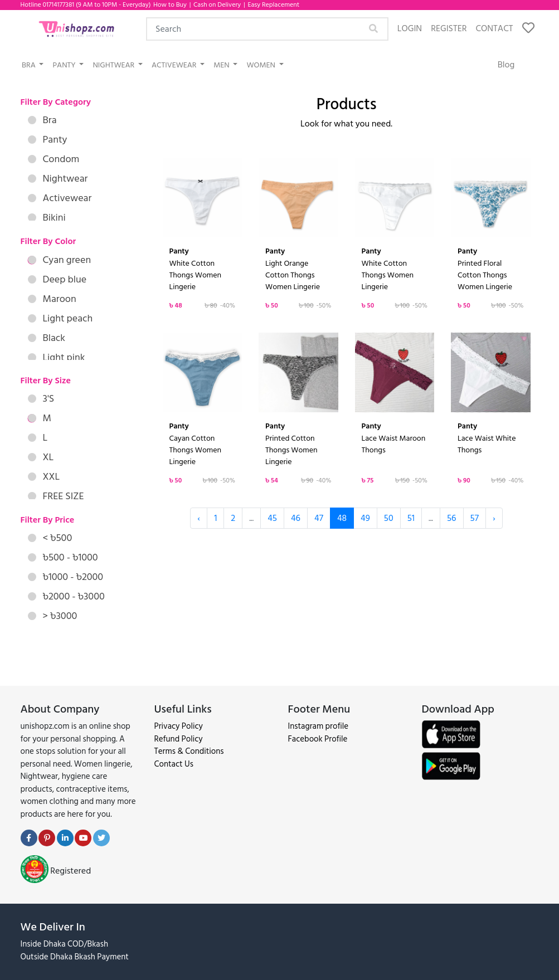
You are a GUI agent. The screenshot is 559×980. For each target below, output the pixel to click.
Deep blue (57, 279)
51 (411, 518)
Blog (506, 65)
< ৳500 (50, 538)
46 (296, 518)
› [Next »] (494, 518)
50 (389, 518)
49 (365, 518)
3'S (41, 399)
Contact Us (174, 764)
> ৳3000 (53, 616)
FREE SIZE (56, 496)
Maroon (52, 299)
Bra (30, 65)
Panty (65, 65)
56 (452, 518)
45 (272, 518)
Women (262, 65)
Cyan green (60, 260)
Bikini (47, 218)
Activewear (175, 65)
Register (449, 28)
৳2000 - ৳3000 (66, 596)
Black (47, 338)
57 (475, 518)
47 (319, 518)
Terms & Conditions (189, 751)
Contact (494, 28)
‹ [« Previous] (199, 518)
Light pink (57, 357)
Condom (54, 159)
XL (41, 457)
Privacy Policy (179, 726)
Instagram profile (319, 726)
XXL (44, 477)
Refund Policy (179, 739)
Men (222, 65)
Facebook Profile (318, 739)
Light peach (60, 318)
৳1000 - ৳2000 (66, 577)
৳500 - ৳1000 (63, 557)
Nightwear (114, 65)
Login (410, 28)
